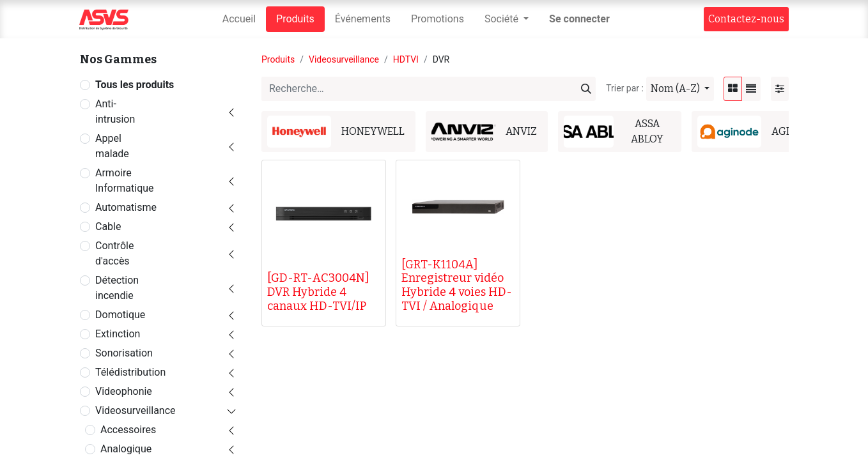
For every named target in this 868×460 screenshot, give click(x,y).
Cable (108, 226)
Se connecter (579, 19)
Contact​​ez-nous (746, 19)
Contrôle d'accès (114, 253)
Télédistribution (130, 372)
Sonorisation (124, 353)
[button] (680, 89)
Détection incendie (117, 288)
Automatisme (126, 207)
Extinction (118, 334)
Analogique (126, 449)
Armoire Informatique (125, 180)
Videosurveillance (136, 410)
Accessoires (128, 430)
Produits (278, 59)
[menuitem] (239, 19)
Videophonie (124, 391)
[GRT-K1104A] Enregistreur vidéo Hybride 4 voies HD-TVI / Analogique (457, 285)
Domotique (120, 315)
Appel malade (112, 146)
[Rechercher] (586, 89)
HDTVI (406, 59)
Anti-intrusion (115, 111)
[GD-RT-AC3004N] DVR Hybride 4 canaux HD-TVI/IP (318, 292)
